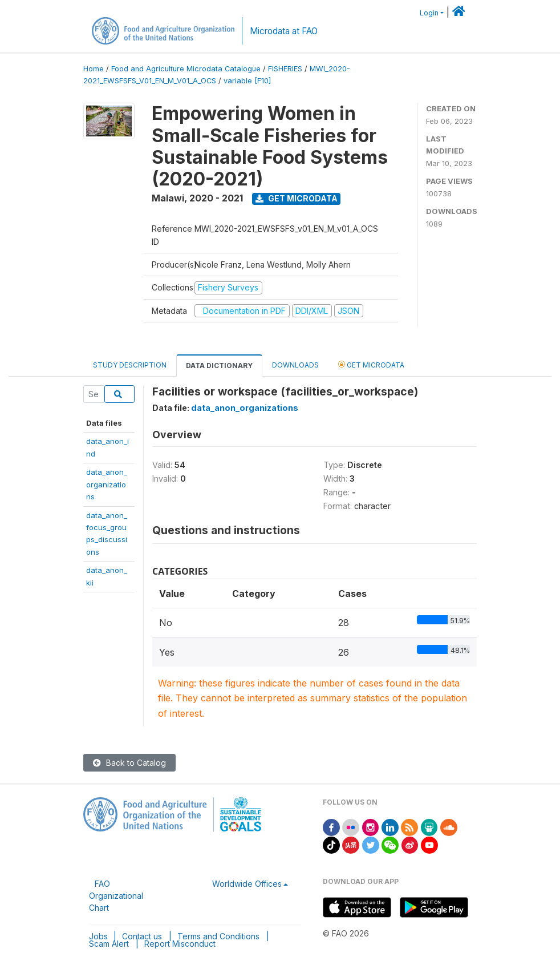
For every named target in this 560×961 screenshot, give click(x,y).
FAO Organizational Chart (116, 896)
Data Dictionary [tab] (219, 366)
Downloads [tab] (295, 365)
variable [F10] (247, 81)
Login (429, 13)
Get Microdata (297, 198)
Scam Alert (109, 944)
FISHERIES (285, 69)
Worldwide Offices (247, 884)
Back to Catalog (129, 763)
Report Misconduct (180, 944)
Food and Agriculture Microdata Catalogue (186, 69)
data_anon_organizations (107, 484)
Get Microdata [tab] (371, 364)
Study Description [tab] (130, 365)
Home (94, 69)
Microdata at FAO (284, 31)
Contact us (142, 936)
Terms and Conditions (218, 936)
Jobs (98, 936)
